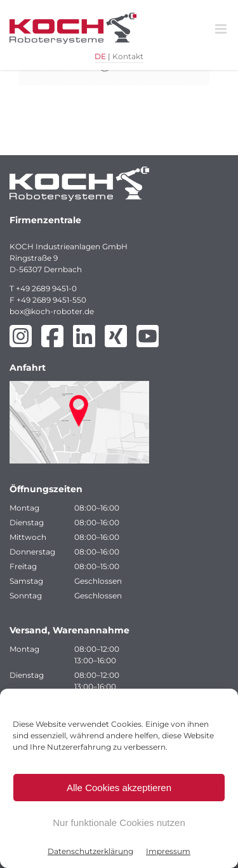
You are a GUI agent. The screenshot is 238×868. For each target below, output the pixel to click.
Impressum (168, 851)
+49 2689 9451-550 (51, 300)
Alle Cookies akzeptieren (119, 788)
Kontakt (128, 56)
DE (100, 56)
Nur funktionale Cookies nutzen (119, 823)
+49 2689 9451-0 (46, 288)
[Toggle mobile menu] (222, 29)
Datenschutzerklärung (90, 851)
